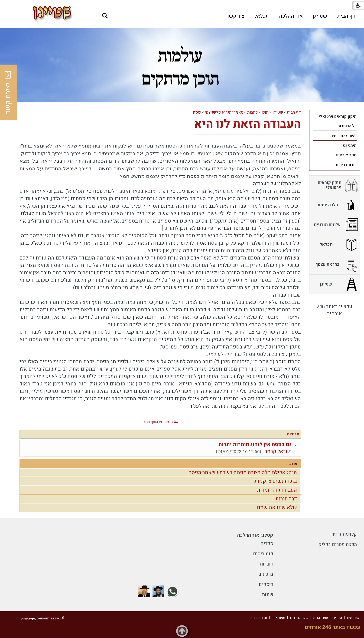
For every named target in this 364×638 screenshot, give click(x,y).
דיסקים (266, 584)
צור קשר (235, 16)
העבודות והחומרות (277, 490)
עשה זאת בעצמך (342, 136)
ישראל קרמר (278, 451)
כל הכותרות (347, 126)
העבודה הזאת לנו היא (247, 124)
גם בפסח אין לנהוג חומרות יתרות (255, 444)
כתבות (252, 112)
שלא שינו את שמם (277, 507)
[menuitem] (346, 16)
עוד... (292, 464)
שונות (268, 595)
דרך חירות (286, 499)
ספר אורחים (346, 155)
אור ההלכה (291, 16)
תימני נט (350, 146)
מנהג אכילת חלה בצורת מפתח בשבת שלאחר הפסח (243, 473)
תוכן (265, 112)
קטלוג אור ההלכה (255, 535)
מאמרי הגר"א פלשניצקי (224, 112)
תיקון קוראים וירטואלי (338, 117)
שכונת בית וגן (345, 165)
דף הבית (346, 16)
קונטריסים (263, 554)
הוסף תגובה (150, 422)
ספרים (267, 544)
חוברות (266, 564)
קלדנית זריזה (344, 534)
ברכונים (266, 574)
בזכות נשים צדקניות (276, 481)
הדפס (169, 422)
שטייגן (320, 16)
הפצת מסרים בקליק (338, 544)
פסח (197, 112)
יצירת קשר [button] (8, 92)
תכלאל (262, 16)
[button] (105, 16)
